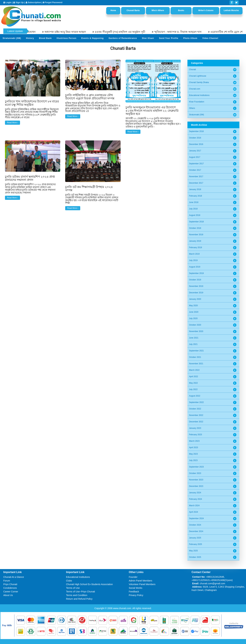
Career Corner (11, 592)
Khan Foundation (197, 102)
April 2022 (194, 377)
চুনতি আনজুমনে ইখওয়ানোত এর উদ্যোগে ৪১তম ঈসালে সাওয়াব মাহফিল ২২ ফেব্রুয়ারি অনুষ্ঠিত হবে (152, 111)
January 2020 (195, 299)
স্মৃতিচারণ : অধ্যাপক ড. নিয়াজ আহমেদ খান (184, 32)
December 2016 (196, 144)
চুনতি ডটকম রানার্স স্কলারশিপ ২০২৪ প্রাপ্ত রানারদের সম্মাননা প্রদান (30, 178)
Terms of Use (73, 588)
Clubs (69, 581)
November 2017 (196, 177)
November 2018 (196, 235)
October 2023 (195, 473)
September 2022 (196, 402)
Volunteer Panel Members (142, 584)
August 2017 (195, 157)
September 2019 (196, 273)
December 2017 (196, 183)
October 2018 (195, 228)
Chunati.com (195, 89)
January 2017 (195, 151)
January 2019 (195, 241)
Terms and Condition (77, 595)
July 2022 (193, 389)
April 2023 (194, 447)
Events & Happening (93, 38)
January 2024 (195, 493)
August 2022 (195, 396)
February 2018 (196, 196)
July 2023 (193, 460)
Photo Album (190, 38)
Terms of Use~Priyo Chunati (80, 592)
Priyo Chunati (10, 584)
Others (192, 108)
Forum (7, 581)
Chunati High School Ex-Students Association (89, 584)
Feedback (134, 592)
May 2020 (193, 306)
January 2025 (195, 538)
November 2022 (196, 415)
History (30, 38)
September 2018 (196, 222)
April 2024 (194, 512)
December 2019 (196, 293)
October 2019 (195, 280)
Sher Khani (148, 38)
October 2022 (195, 409)
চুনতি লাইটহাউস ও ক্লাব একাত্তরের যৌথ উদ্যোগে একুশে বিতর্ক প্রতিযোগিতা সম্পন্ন (90, 97)
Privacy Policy (136, 595)
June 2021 (194, 338)
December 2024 (196, 531)
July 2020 (193, 318)
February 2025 (196, 544)
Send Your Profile (169, 38)
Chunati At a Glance (14, 577)
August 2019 (195, 267)
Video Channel (210, 38)
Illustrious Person (66, 38)
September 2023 (196, 467)
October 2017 (195, 170)
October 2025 (195, 557)
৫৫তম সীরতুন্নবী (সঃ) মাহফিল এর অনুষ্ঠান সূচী (126, 32)
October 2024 (195, 525)
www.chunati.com (123, 608)
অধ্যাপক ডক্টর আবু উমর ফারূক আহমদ (71, 32)
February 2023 (196, 435)
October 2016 (195, 138)
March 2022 (194, 370)
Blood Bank (45, 38)
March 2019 (194, 254)
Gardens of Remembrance (123, 38)
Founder (133, 577)
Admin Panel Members (141, 581)
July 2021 (193, 344)
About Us (8, 595)
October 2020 (195, 325)
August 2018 (195, 215)
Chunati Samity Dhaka (199, 82)
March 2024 (194, 506)
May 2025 (193, 551)
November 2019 (196, 286)
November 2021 (196, 364)
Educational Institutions (199, 95)
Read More (12, 123)
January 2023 (195, 428)
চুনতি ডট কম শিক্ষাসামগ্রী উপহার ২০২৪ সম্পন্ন (89, 189)
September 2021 (196, 351)
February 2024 (196, 499)
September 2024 (196, 518)
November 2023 (196, 480)
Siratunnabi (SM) (12, 38)
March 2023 (194, 441)
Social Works (136, 588)
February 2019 (196, 247)
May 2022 (193, 383)
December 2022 (196, 422)
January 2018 (195, 189)
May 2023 (193, 454)
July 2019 (193, 260)
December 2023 (196, 486)
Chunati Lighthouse (198, 76)
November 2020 (196, 331)
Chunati (192, 69)
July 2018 (193, 209)
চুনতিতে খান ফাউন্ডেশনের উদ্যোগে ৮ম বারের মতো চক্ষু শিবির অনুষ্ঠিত (32, 103)
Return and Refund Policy (79, 599)
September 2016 (196, 131)
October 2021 (195, 357)
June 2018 (194, 202)
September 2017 (196, 164)
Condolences (10, 588)
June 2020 (194, 312)
